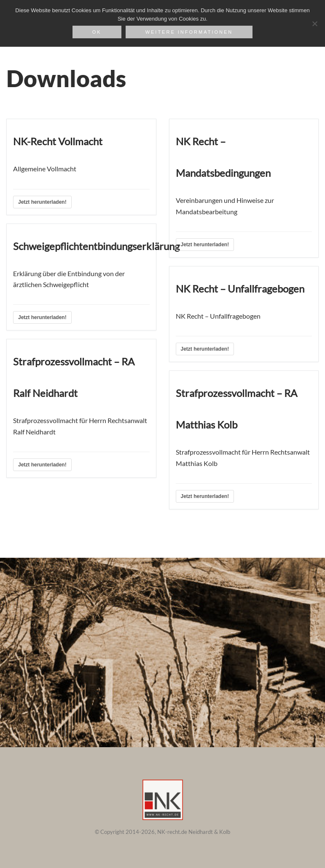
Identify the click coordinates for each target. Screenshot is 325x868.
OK (97, 32)
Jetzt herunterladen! (42, 202)
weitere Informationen (189, 32)
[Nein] (314, 24)
